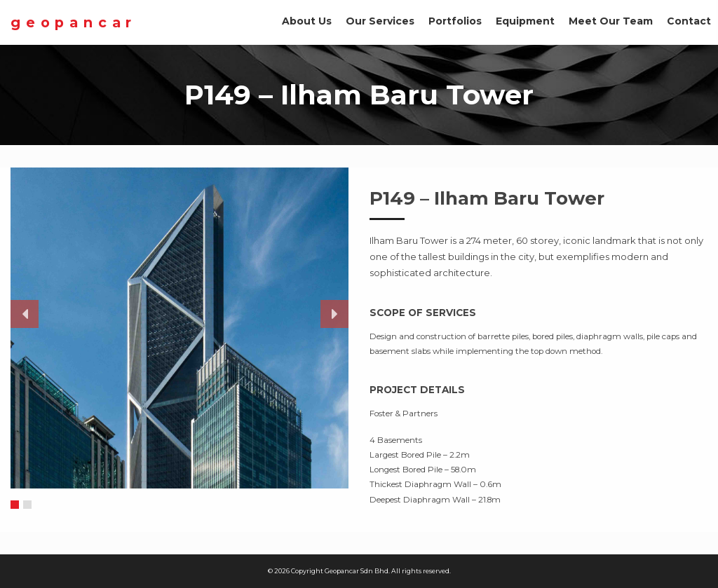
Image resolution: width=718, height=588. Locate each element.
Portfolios (455, 21)
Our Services (380, 21)
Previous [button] (25, 314)
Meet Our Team (611, 21)
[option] (179, 328)
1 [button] (15, 505)
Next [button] (334, 314)
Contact (689, 21)
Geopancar (74, 22)
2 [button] (28, 505)
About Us (307, 21)
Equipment (525, 21)
